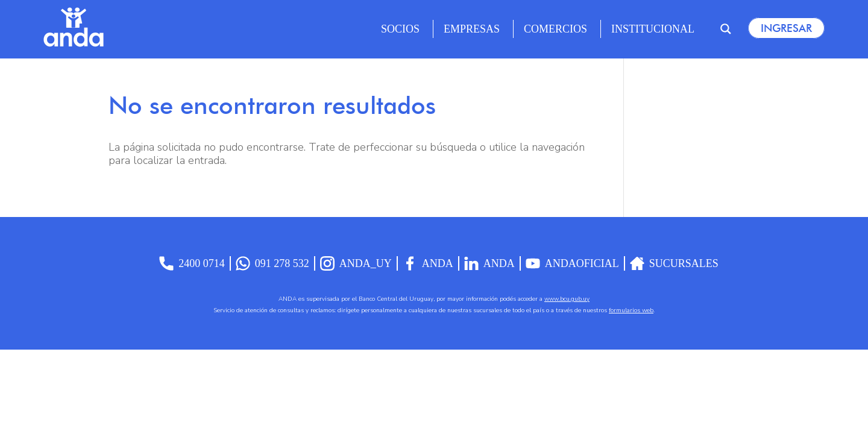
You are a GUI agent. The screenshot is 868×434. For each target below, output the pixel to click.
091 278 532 (272, 263)
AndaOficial (572, 263)
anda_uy (356, 263)
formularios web (631, 310)
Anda (428, 263)
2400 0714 (192, 263)
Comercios (555, 29)
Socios (400, 29)
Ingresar (786, 28)
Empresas (472, 29)
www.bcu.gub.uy (567, 299)
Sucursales (674, 263)
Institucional (653, 29)
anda (489, 263)
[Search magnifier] (726, 29)
